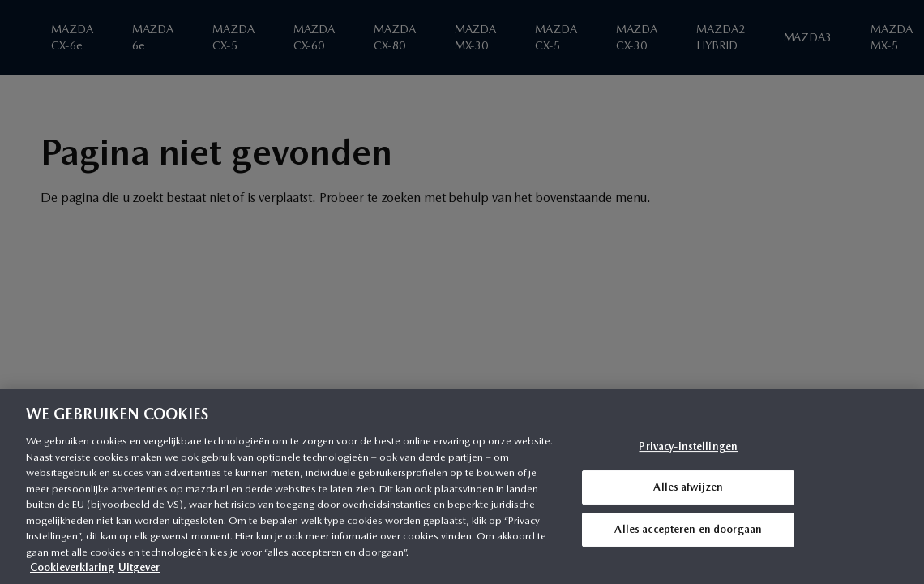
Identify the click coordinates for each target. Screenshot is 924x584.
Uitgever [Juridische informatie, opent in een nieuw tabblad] (139, 567)
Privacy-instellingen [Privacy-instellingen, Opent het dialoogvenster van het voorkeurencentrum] (688, 447)
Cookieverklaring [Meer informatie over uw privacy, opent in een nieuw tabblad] (72, 567)
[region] (462, 486)
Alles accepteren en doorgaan (688, 529)
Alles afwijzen (688, 487)
